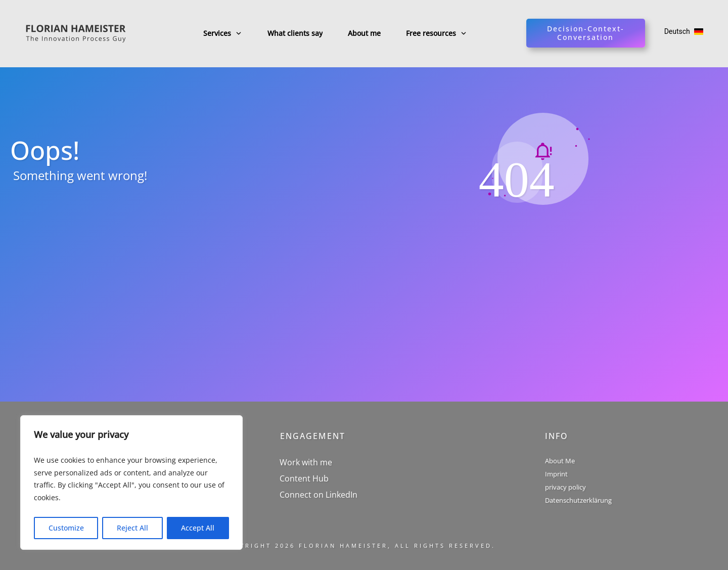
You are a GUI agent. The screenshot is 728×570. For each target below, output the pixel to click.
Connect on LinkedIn (318, 495)
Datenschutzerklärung (578, 500)
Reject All (132, 528)
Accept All (198, 528)
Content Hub (304, 478)
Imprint (556, 474)
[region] (131, 483)
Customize (66, 528)
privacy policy (565, 487)
